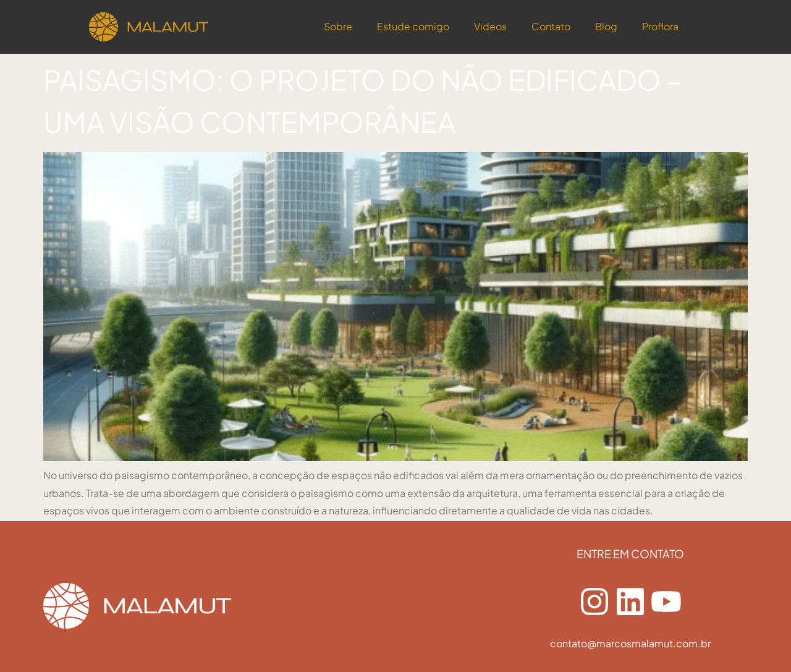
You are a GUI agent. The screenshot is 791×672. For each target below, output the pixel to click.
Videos (490, 26)
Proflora (660, 26)
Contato (551, 26)
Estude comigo (413, 26)
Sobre (338, 26)
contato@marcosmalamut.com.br (630, 643)
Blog (606, 26)
